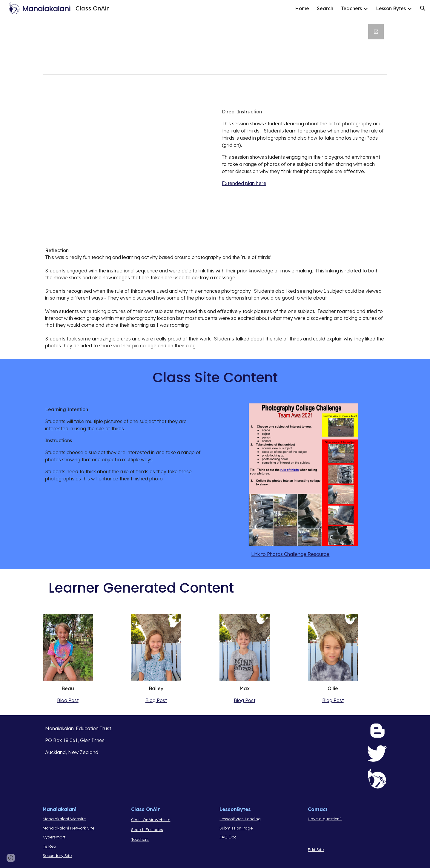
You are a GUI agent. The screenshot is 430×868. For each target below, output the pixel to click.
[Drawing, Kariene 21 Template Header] (215, 49)
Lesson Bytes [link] (391, 8)
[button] (423, 8)
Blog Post (68, 700)
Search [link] (325, 8)
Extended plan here (244, 183)
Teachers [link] (351, 8)
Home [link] (302, 8)
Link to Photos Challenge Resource (290, 554)
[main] (303, 147)
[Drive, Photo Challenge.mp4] (127, 168)
